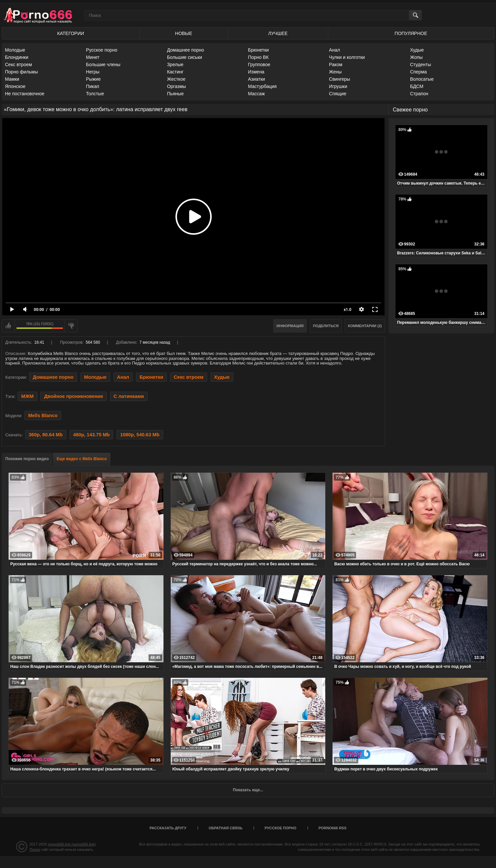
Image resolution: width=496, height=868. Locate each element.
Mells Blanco (43, 415)
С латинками (129, 396)
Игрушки (338, 86)
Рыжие (93, 79)
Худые (417, 50)
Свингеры (339, 79)
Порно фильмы (22, 72)
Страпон (419, 94)
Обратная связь (226, 828)
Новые (184, 33)
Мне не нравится (71, 326)
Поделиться (326, 326)
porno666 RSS (333, 828)
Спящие (338, 94)
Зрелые (175, 65)
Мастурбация (262, 86)
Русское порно (102, 50)
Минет (93, 57)
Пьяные (176, 94)
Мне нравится (8, 326)
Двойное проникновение (73, 396)
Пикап (93, 86)
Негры (93, 72)
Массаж (256, 94)
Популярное (411, 33)
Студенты (420, 65)
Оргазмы (177, 86)
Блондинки (17, 57)
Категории (71, 33)
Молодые (15, 50)
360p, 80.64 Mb (46, 435)
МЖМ (27, 396)
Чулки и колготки (347, 57)
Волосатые (422, 79)
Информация (290, 326)
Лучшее (278, 33)
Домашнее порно (186, 50)
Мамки (12, 79)
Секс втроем (19, 65)
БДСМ (417, 86)
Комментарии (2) (365, 326)
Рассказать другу (168, 828)
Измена (256, 72)
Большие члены (103, 65)
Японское (15, 86)
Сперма (418, 72)
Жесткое (176, 79)
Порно (35, 849)
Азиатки (256, 79)
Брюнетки (258, 50)
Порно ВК (258, 57)
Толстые (95, 94)
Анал (334, 50)
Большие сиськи (185, 57)
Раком (336, 65)
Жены (335, 72)
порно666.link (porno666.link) (72, 844)
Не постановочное (25, 94)
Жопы (416, 57)
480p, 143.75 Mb (91, 435)
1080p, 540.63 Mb (140, 435)
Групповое (259, 65)
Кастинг (175, 72)
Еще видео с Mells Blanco (82, 459)
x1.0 (348, 310)
